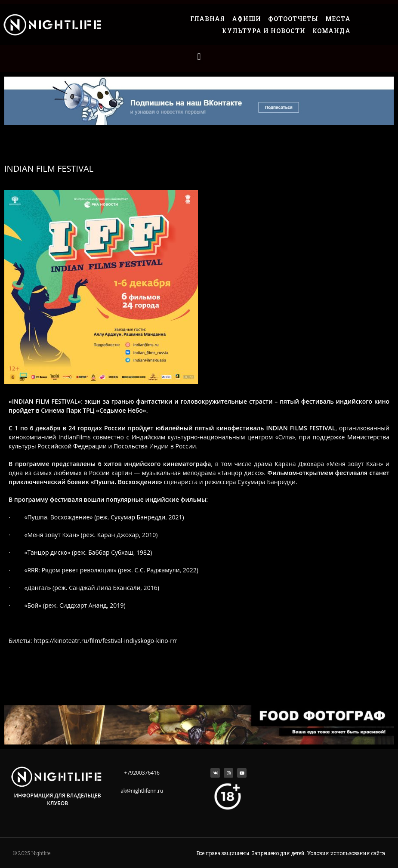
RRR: (70, 570)
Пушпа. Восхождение (126, 482)
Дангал (37, 588)
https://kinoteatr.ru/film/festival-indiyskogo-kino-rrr (105, 641)
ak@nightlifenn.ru (142, 791)
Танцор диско (241, 473)
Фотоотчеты (293, 19)
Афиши (247, 19)
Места (338, 19)
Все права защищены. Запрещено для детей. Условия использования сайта (291, 853)
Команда (332, 31)
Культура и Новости (264, 31)
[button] (199, 57)
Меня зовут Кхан (355, 464)
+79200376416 (142, 773)
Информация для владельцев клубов (58, 799)
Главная (208, 19)
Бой (33, 605)
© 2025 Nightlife (32, 853)
